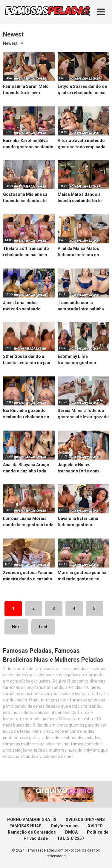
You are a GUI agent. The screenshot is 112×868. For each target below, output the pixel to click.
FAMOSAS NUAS (26, 826)
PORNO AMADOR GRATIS (32, 820)
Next (16, 627)
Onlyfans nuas (65, 826)
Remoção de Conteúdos (32, 832)
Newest (10, 43)
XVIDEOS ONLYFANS (85, 820)
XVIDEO (95, 826)
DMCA (71, 832)
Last (43, 627)
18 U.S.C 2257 (71, 838)
